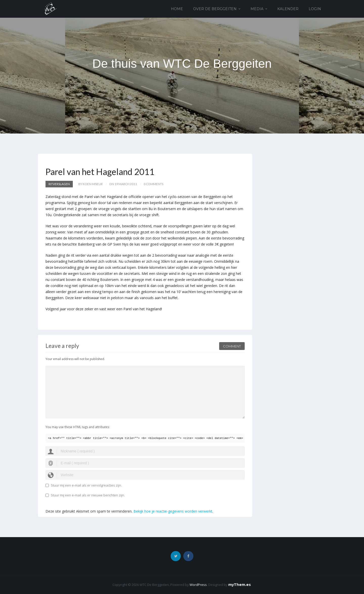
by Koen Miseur (90, 184)
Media (257, 9)
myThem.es (240, 585)
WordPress (198, 585)
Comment (232, 346)
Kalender (288, 9)
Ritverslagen (59, 184)
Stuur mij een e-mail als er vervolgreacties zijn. (86, 485)
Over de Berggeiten (215, 9)
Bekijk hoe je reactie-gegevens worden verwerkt (173, 511)
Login (315, 9)
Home (177, 9)
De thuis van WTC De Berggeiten (182, 64)
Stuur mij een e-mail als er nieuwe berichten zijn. (88, 495)
